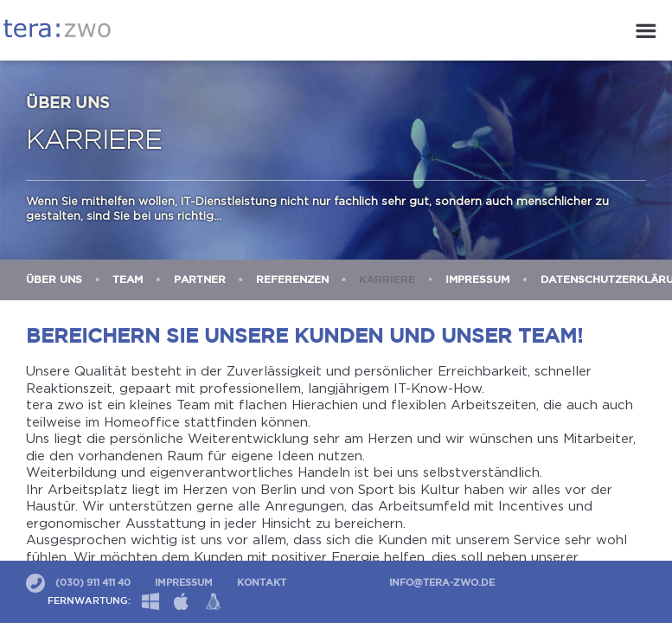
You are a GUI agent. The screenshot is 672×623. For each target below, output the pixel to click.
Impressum (477, 280)
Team (128, 280)
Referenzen (292, 280)
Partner (200, 280)
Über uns (54, 280)
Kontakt (262, 583)
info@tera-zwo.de (442, 583)
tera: (57, 29)
